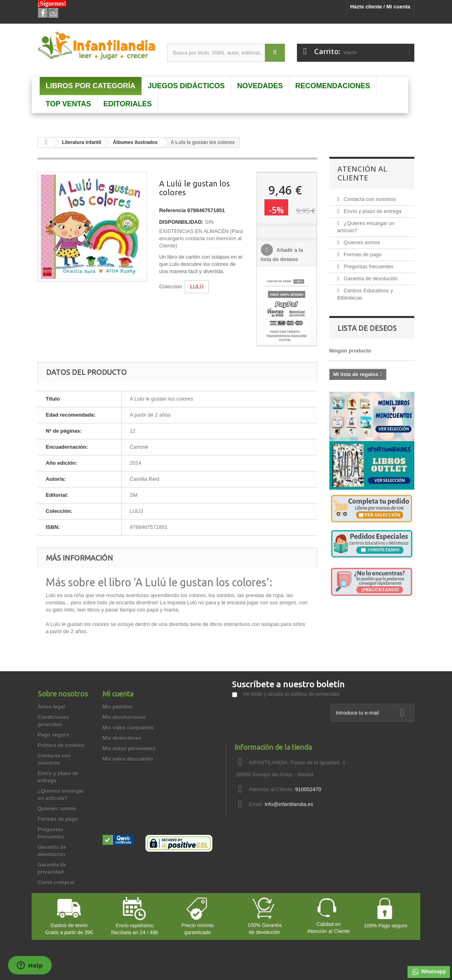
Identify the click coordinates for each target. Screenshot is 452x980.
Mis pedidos (118, 707)
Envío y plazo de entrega (372, 211)
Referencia (172, 210)
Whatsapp (429, 972)
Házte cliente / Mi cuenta (380, 7)
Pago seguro (53, 735)
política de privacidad (315, 694)
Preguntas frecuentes (368, 266)
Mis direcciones (122, 738)
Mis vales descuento (128, 759)
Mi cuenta (118, 694)
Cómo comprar (56, 882)
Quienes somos (361, 242)
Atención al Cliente (362, 173)
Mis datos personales (129, 748)
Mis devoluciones (124, 717)
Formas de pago (362, 254)
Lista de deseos (367, 328)
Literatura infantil (82, 142)
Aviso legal (51, 707)
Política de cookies (61, 745)
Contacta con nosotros (369, 199)
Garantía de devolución (370, 278)
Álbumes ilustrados (135, 142)
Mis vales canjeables (128, 728)
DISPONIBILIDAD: (181, 222)
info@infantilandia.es (289, 804)
